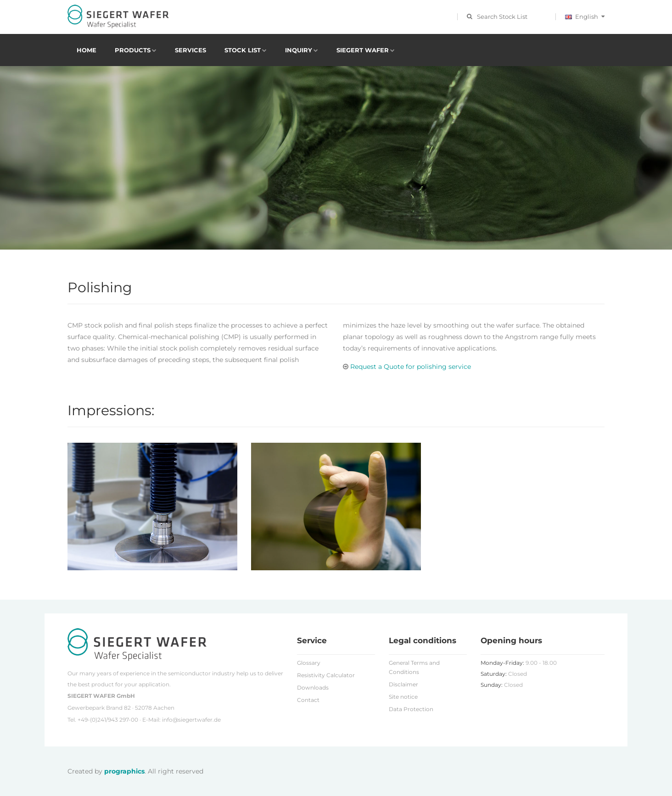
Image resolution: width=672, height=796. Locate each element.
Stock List (243, 50)
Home (87, 50)
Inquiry (299, 50)
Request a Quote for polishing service (407, 367)
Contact (308, 700)
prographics (124, 771)
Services (190, 50)
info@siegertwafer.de (191, 720)
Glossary (309, 663)
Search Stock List (502, 17)
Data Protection (411, 709)
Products (133, 50)
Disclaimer (403, 684)
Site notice (403, 697)
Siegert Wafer (363, 50)
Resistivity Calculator (326, 675)
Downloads (313, 687)
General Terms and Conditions (414, 667)
